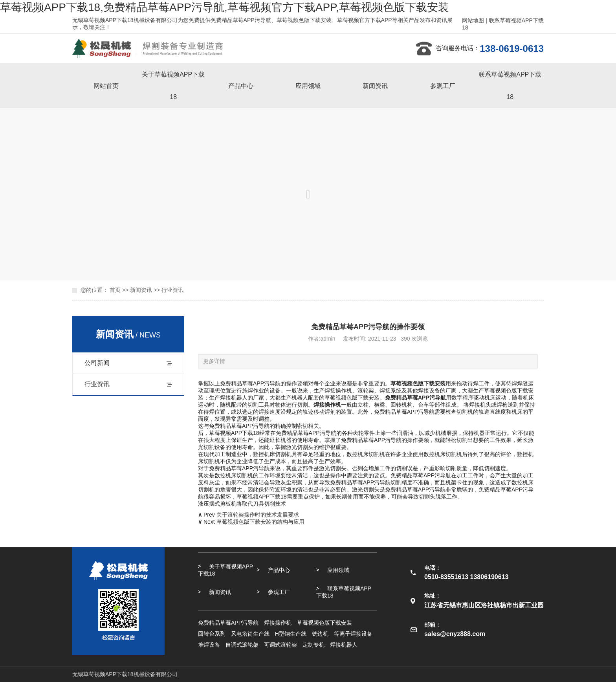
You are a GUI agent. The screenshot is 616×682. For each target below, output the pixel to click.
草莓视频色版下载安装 (324, 623)
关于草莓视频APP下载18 (173, 86)
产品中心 (241, 86)
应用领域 (308, 86)
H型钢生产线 (291, 634)
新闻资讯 (375, 86)
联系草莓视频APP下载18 (510, 86)
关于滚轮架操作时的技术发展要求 (258, 515)
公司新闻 (97, 363)
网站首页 (106, 86)
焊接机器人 (344, 645)
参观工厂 (443, 86)
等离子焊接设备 (353, 634)
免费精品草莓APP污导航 (228, 623)
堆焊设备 (209, 645)
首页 (115, 290)
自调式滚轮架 (242, 645)
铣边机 (320, 634)
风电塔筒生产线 (250, 634)
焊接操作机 (278, 623)
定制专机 (313, 645)
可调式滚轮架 (280, 645)
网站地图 (473, 20)
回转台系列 (212, 634)
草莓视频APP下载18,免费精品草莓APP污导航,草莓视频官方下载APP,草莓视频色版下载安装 (225, 7)
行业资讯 (172, 290)
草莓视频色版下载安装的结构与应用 (260, 522)
